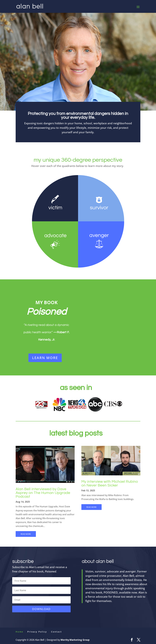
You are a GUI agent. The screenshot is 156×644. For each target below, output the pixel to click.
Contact (56, 632)
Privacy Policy (37, 632)
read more (26, 534)
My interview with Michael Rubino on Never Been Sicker (110, 483)
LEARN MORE (45, 358)
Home (19, 632)
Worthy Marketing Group (75, 640)
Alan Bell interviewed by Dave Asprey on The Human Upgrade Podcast (43, 493)
